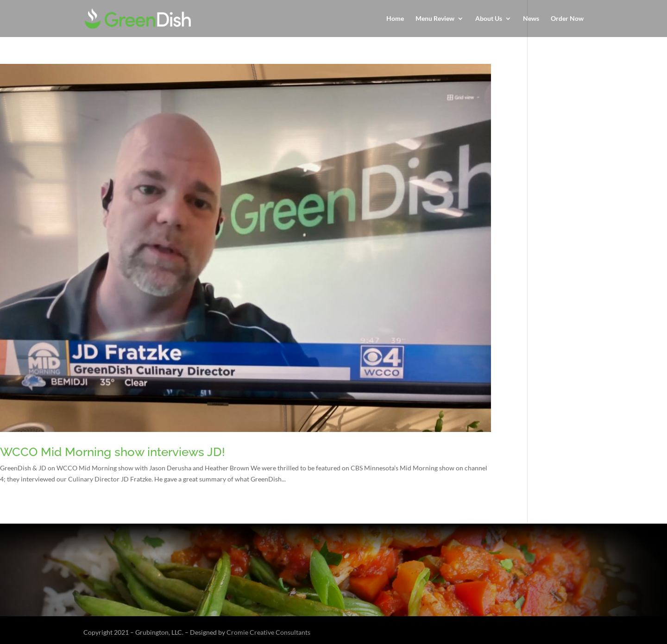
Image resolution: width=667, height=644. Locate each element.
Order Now (567, 19)
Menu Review (435, 19)
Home (395, 19)
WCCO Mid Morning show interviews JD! (113, 452)
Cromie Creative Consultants (268, 632)
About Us (489, 19)
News (531, 19)
